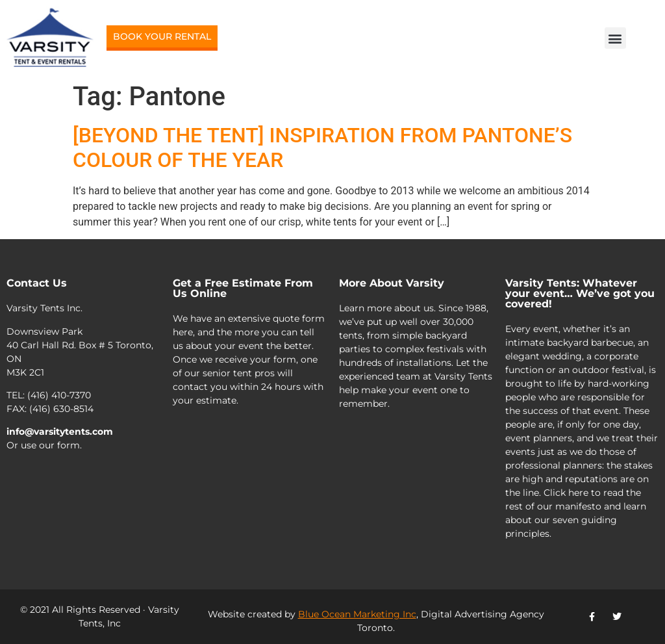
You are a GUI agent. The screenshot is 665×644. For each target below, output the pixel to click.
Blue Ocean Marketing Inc (357, 614)
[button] (615, 38)
